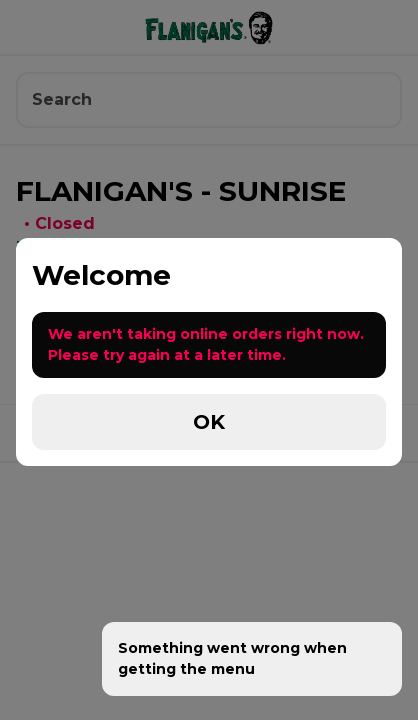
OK (209, 422)
